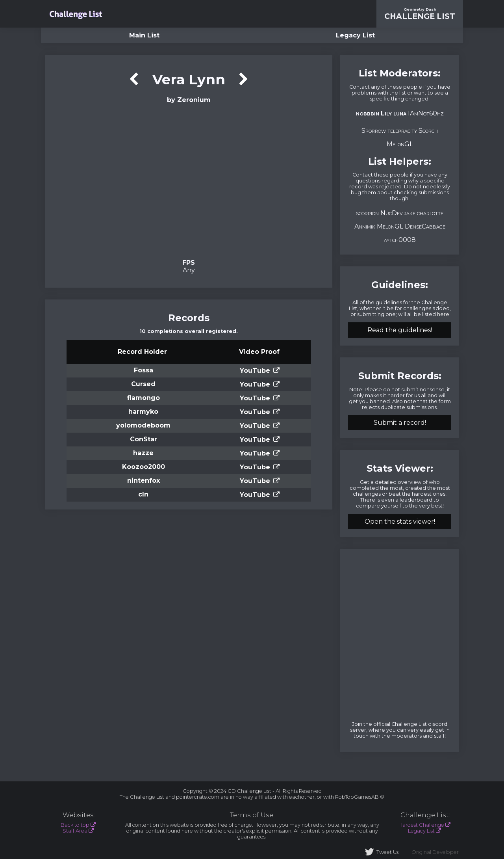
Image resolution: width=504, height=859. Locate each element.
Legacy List (355, 35)
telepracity (402, 131)
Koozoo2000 (144, 467)
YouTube (255, 371)
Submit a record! (400, 423)
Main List (144, 35)
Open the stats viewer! (400, 522)
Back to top (75, 825)
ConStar (144, 439)
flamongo (144, 398)
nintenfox (144, 481)
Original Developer (435, 852)
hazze (143, 453)
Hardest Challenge (421, 825)
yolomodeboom (143, 425)
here (443, 314)
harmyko (143, 412)
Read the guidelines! (400, 330)
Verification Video (189, 180)
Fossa (144, 370)
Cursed (143, 384)
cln (143, 494)
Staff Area (75, 831)
